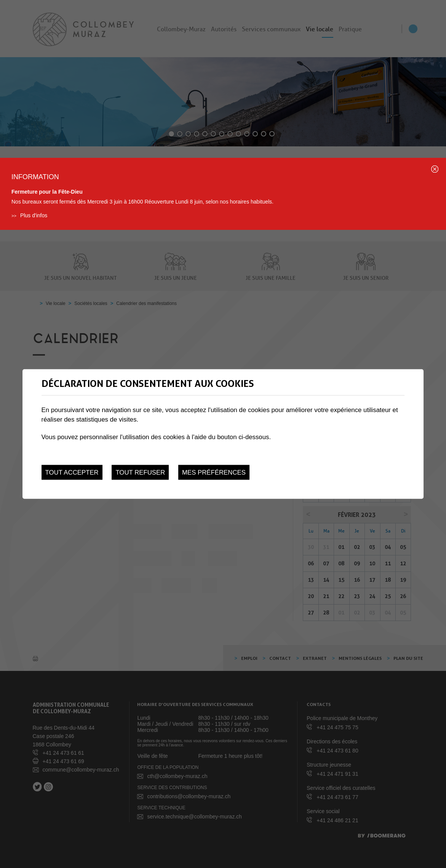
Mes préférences (214, 473)
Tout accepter (72, 473)
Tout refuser (140, 473)
